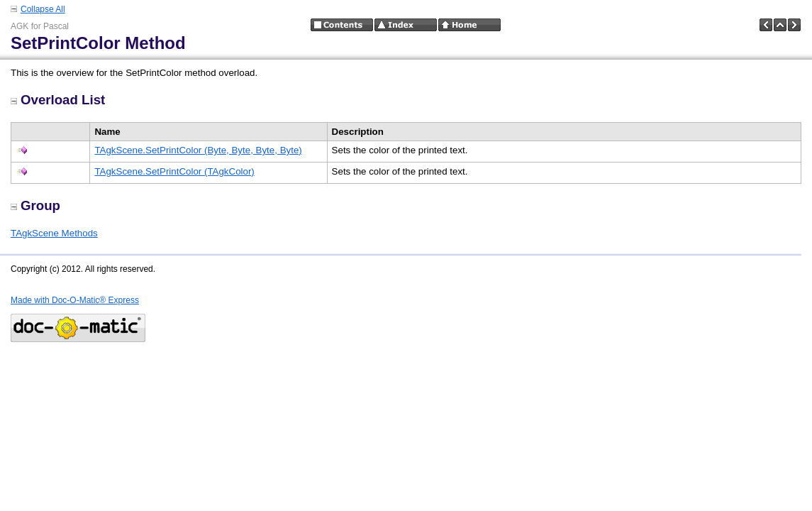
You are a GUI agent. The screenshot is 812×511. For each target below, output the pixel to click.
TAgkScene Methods (54, 233)
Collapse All (43, 9)
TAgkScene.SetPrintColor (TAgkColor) (174, 171)
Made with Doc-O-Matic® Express (75, 300)
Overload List (58, 100)
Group (35, 205)
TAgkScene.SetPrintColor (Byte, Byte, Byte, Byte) (198, 150)
